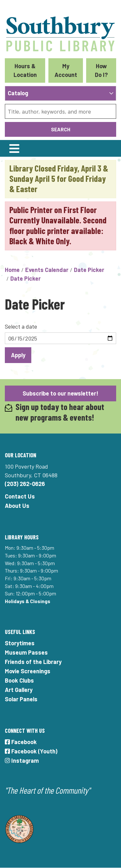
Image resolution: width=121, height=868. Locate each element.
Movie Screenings (28, 671)
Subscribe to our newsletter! (60, 393)
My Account (66, 70)
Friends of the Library (33, 662)
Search (61, 129)
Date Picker (89, 270)
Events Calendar (47, 270)
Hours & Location (25, 70)
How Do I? (101, 70)
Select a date (21, 326)
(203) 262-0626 (25, 484)
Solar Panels (21, 699)
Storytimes (20, 643)
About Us (17, 506)
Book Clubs (19, 680)
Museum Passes (26, 652)
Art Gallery (19, 690)
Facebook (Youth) (31, 751)
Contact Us (20, 496)
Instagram (22, 761)
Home (12, 270)
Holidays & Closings (28, 601)
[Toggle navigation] (14, 148)
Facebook (21, 742)
